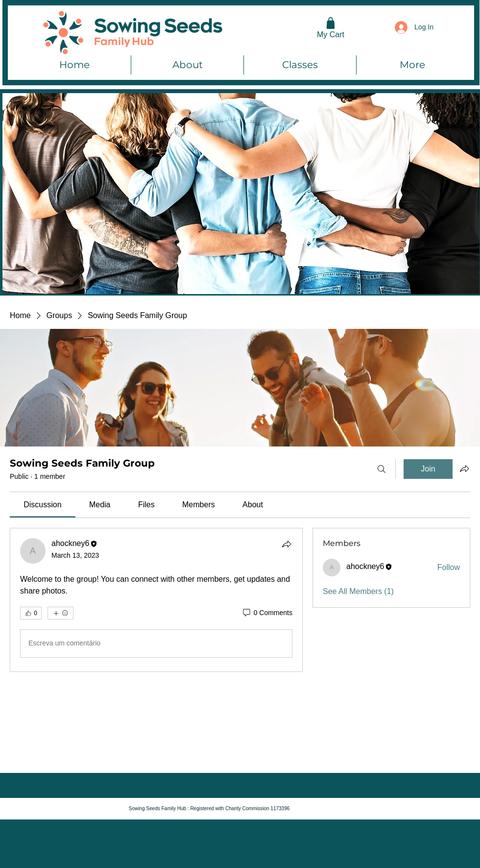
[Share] (287, 544)
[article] (156, 600)
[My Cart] (331, 27)
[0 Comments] (267, 613)
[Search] (382, 469)
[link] (42, 505)
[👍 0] (31, 613)
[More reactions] (60, 613)
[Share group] (464, 469)
